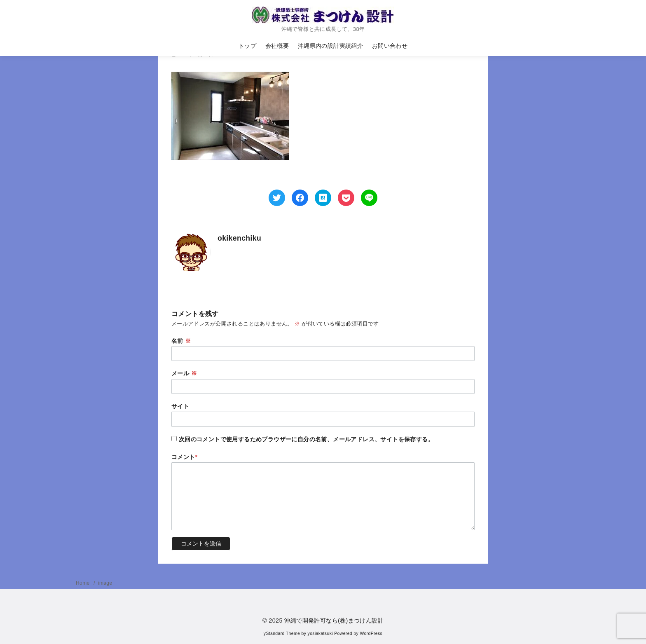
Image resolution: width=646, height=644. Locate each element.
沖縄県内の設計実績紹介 (330, 46)
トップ (247, 46)
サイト (180, 406)
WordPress (371, 633)
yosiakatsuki (320, 633)
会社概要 (277, 46)
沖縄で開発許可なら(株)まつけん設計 (334, 621)
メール (184, 373)
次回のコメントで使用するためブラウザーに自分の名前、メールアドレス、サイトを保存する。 (306, 439)
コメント (185, 457)
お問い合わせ (390, 46)
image (105, 583)
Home (83, 583)
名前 (181, 341)
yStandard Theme (282, 633)
